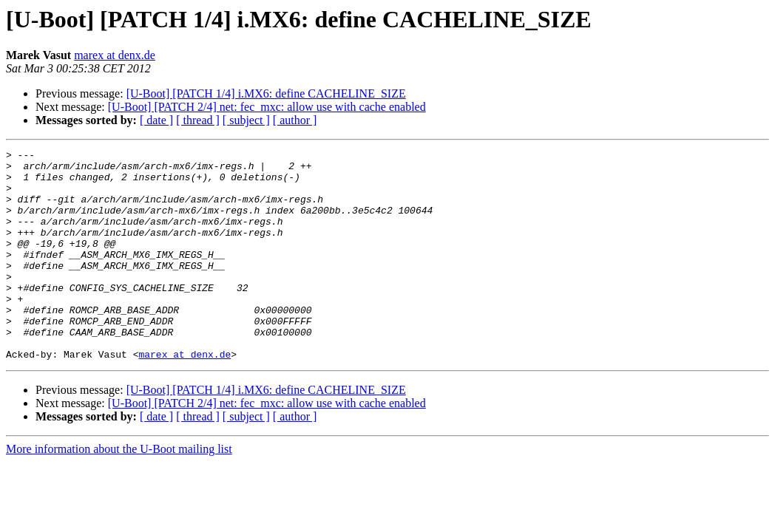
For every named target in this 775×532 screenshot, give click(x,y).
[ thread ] (198, 120)
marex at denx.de (115, 55)
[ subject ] (246, 120)
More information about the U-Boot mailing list (119, 491)
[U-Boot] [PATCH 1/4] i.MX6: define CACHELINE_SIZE (266, 93)
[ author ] (295, 120)
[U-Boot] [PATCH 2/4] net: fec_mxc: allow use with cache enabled (267, 107)
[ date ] (156, 120)
